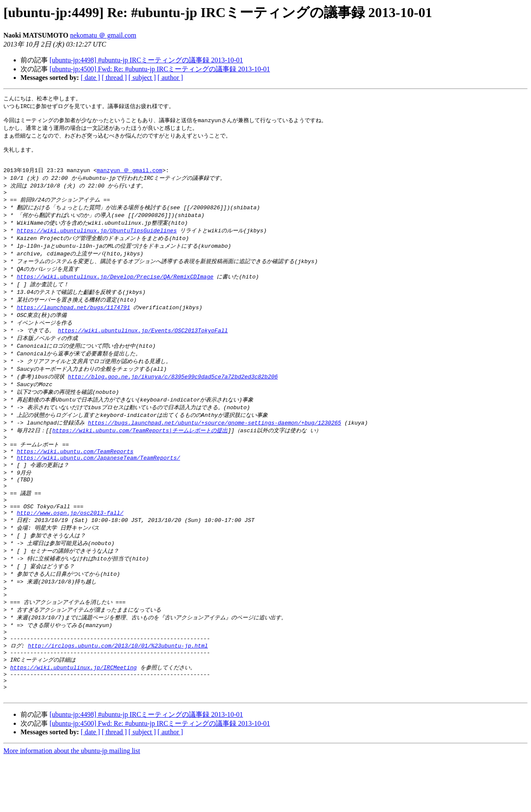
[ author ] (170, 78)
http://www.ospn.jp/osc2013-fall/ (70, 548)
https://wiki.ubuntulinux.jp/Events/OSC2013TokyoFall (143, 348)
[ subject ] (142, 78)
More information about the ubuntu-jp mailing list (72, 805)
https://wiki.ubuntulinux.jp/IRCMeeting (73, 716)
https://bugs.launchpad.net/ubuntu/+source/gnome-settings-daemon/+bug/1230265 (215, 446)
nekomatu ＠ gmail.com (103, 35)
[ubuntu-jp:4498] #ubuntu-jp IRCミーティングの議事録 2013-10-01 (146, 60)
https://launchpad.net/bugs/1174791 (73, 324)
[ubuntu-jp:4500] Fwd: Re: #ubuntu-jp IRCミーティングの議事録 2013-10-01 (160, 69)
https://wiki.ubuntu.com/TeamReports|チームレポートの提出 (140, 454)
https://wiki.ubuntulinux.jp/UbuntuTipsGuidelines (97, 243)
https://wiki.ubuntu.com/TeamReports (75, 478)
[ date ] (90, 78)
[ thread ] (114, 78)
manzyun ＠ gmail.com (129, 178)
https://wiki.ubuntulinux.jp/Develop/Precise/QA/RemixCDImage (115, 291)
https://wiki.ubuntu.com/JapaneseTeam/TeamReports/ (98, 485)
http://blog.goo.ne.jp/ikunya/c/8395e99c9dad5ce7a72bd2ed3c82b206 (173, 397)
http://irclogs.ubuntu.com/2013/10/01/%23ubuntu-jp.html (118, 692)
